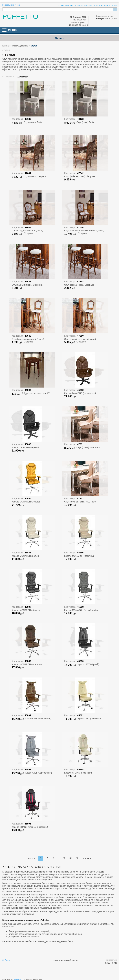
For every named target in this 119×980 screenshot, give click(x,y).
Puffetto (6, 960)
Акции (61, 5)
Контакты (113, 5)
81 (71, 858)
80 (64, 858)
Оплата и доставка (78, 5)
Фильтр (59, 38)
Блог (106, 5)
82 (77, 858)
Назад (32, 858)
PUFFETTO (20, 18)
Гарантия (100, 5)
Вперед (87, 858)
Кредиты (91, 5)
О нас (67, 5)
